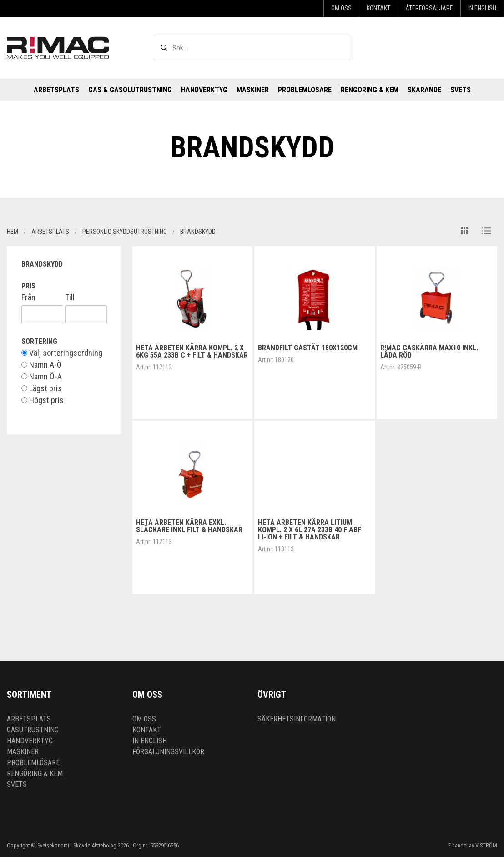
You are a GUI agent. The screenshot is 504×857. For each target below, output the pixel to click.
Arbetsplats (56, 90)
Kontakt (378, 8)
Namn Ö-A (42, 377)
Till (70, 297)
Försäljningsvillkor (168, 752)
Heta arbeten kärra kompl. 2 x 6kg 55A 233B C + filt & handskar (192, 351)
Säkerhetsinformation (297, 719)
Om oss (341, 8)
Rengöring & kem (370, 90)
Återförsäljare (429, 8)
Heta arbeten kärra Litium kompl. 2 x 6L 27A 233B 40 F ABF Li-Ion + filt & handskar (310, 530)
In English (482, 8)
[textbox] (252, 48)
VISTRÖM (486, 845)
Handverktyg (204, 90)
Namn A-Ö (42, 365)
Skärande (424, 90)
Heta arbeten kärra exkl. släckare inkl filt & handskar (189, 526)
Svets (461, 90)
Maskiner (253, 90)
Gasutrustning (33, 730)
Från (28, 297)
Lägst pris (42, 388)
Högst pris (43, 400)
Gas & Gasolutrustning (130, 90)
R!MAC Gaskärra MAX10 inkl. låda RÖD (429, 351)
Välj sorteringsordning (62, 353)
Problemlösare (305, 90)
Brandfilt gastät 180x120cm (308, 348)
